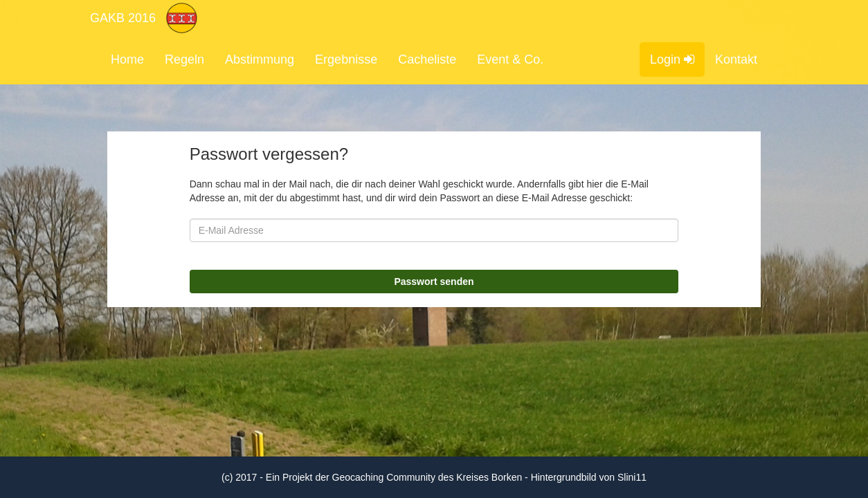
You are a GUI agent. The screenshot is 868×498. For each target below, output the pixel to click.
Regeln (184, 59)
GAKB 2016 (123, 18)
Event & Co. (510, 59)
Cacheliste (427, 59)
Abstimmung (260, 59)
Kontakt (736, 59)
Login (672, 59)
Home (127, 59)
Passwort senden (434, 282)
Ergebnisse (346, 59)
